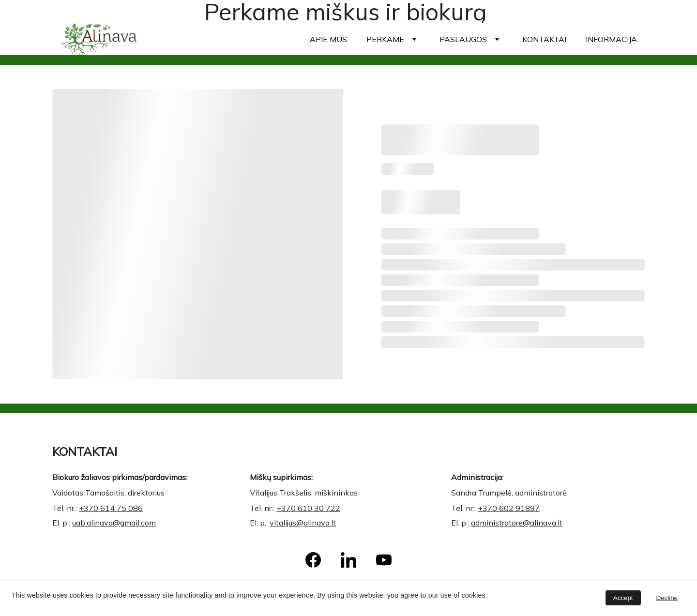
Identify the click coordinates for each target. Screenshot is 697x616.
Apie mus (328, 39)
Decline (667, 598)
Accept (623, 598)
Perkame (385, 39)
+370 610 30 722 (312, 507)
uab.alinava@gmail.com (116, 521)
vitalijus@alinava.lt (307, 521)
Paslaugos (463, 39)
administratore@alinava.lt (519, 521)
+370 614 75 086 (113, 507)
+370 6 (495, 507)
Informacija (611, 39)
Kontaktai (544, 39)
